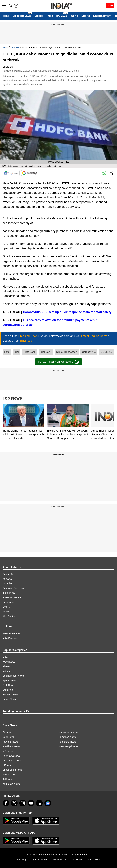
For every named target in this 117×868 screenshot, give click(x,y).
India (50, 16)
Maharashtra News (68, 732)
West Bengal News (68, 746)
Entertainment (102, 16)
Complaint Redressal (13, 588)
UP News (7, 765)
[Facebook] (6, 803)
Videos (39, 16)
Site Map (22, 860)
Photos (6, 666)
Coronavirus (89, 352)
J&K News (8, 779)
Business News (11, 695)
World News (9, 662)
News (5, 47)
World (74, 16)
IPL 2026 (62, 16)
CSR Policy (77, 860)
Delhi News (8, 737)
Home (5, 16)
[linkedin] (39, 803)
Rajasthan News (67, 737)
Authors (7, 612)
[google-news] (48, 803)
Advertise (7, 583)
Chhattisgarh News (12, 770)
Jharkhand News (11, 746)
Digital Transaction (67, 352)
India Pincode (10, 638)
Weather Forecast (12, 633)
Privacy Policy (59, 860)
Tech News (8, 685)
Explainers (8, 690)
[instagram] (23, 803)
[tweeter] (14, 803)
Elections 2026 (22, 16)
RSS (97, 860)
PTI (15, 67)
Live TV (6, 607)
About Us (7, 579)
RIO (89, 860)
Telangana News (67, 742)
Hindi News (8, 602)
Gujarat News (10, 774)
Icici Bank (46, 352)
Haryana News (10, 742)
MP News (8, 751)
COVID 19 (106, 352)
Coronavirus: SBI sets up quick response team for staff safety (67, 312)
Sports (86, 16)
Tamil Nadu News (12, 760)
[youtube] (31, 803)
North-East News (11, 756)
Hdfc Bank (30, 352)
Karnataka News (11, 784)
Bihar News (9, 732)
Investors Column (12, 597)
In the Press (9, 593)
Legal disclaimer (39, 860)
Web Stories (9, 616)
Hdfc (7, 352)
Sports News (9, 680)
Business (15, 47)
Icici (17, 352)
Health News (9, 699)
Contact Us (8, 574)
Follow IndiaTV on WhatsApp (58, 362)
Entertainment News (13, 676)
